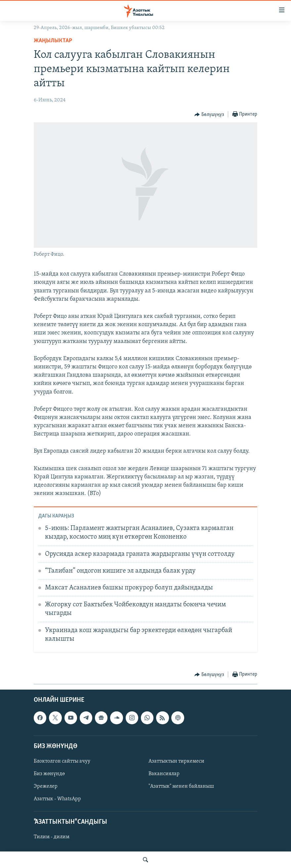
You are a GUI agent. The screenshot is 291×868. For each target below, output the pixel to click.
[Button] (209, 115)
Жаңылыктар (53, 41)
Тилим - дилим (52, 837)
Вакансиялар (164, 774)
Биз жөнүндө (49, 774)
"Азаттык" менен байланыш (181, 786)
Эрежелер (46, 786)
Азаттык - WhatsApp (57, 799)
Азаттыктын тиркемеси (176, 761)
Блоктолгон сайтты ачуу (62, 761)
